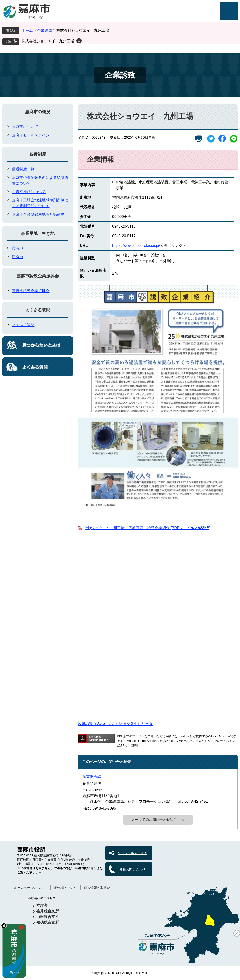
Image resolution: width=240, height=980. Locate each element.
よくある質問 (38, 310)
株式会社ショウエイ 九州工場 (48, 41)
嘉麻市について (25, 127)
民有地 (18, 257)
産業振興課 (92, 777)
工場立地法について (29, 192)
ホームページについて (30, 888)
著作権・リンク (65, 888)
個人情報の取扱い (97, 888)
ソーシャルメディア (132, 853)
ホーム (27, 30)
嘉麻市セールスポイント (33, 135)
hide (4, 926)
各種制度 (38, 154)
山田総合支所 (48, 917)
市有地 (18, 248)
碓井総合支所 (48, 911)
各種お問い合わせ (132, 869)
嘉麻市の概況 (38, 112)
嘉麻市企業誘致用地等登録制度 (38, 214)
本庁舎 (42, 905)
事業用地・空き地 (38, 233)
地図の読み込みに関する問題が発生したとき (115, 724)
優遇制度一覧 (23, 169)
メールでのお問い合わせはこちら (158, 819)
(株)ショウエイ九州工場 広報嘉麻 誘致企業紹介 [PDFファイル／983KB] (147, 528)
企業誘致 (45, 30)
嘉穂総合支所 (48, 922)
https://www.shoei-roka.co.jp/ (136, 246)
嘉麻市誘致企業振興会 (38, 276)
